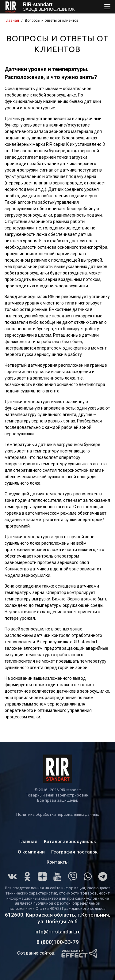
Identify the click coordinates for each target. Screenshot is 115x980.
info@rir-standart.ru (57, 932)
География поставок (74, 852)
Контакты (58, 862)
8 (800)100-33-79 (58, 942)
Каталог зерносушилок (70, 842)
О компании (31, 852)
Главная (12, 21)
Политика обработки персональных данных (57, 814)
